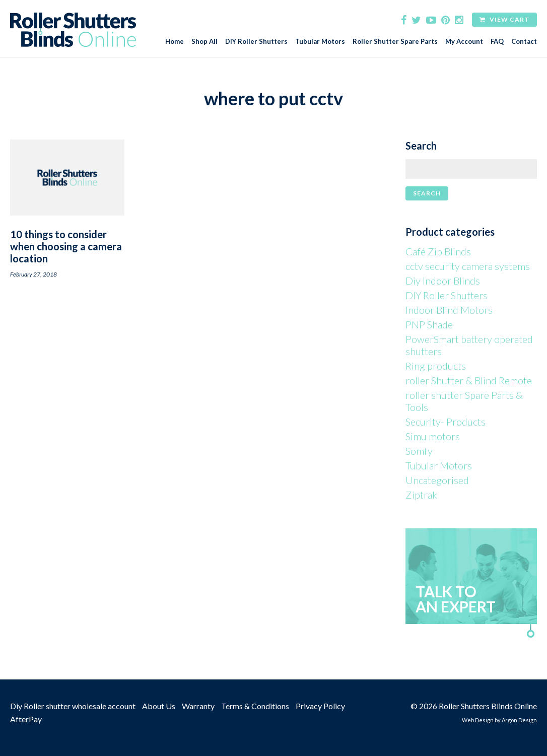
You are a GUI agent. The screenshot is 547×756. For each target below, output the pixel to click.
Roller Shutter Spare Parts (395, 42)
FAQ (497, 42)
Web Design (478, 720)
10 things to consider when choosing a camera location (66, 246)
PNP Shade (429, 324)
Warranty (198, 706)
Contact (524, 42)
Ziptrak (421, 495)
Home (175, 42)
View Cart (504, 19)
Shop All (204, 42)
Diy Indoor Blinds (443, 281)
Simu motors (433, 436)
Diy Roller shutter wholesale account (73, 706)
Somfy (419, 451)
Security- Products (446, 422)
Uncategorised (437, 480)
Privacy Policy (320, 706)
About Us (159, 706)
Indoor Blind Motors (449, 310)
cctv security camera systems (468, 266)
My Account (464, 42)
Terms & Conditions (255, 706)
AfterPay (26, 719)
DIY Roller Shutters (256, 42)
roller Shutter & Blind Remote (469, 380)
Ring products (436, 366)
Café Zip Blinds (438, 251)
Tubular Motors (320, 42)
